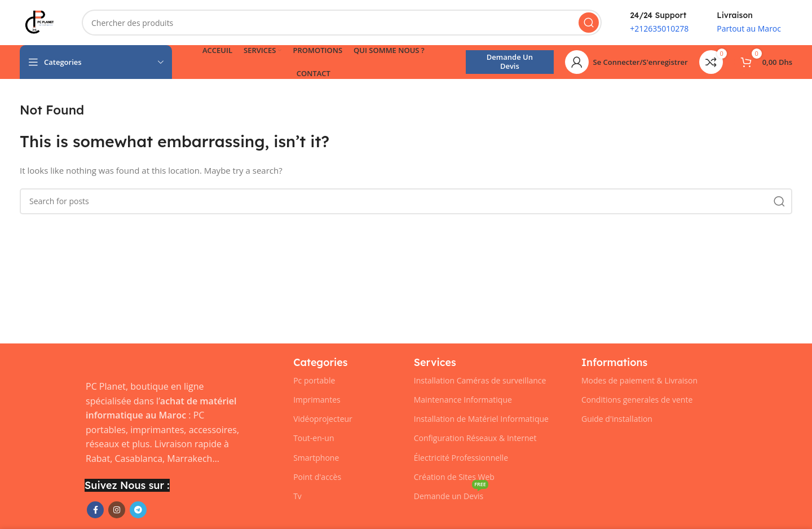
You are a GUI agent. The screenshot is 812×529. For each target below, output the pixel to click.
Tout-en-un (314, 438)
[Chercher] (342, 23)
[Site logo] (39, 21)
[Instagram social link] (117, 510)
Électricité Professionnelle (461, 458)
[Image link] (85, 362)
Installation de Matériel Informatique (481, 419)
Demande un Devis (510, 61)
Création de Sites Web (454, 477)
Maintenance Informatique (463, 400)
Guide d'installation (617, 419)
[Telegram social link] (138, 510)
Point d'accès (317, 477)
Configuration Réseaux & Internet (475, 438)
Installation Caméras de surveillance (480, 380)
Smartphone (316, 458)
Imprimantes (317, 400)
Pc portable (314, 380)
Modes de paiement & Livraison (639, 380)
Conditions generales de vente (637, 400)
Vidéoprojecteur (323, 419)
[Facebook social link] (95, 510)
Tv (297, 496)
